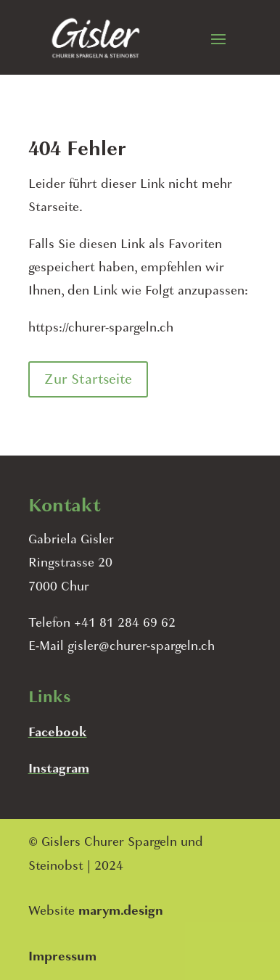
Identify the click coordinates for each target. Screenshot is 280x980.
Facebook (58, 732)
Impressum (62, 956)
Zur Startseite (88, 379)
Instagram (59, 769)
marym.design (121, 911)
